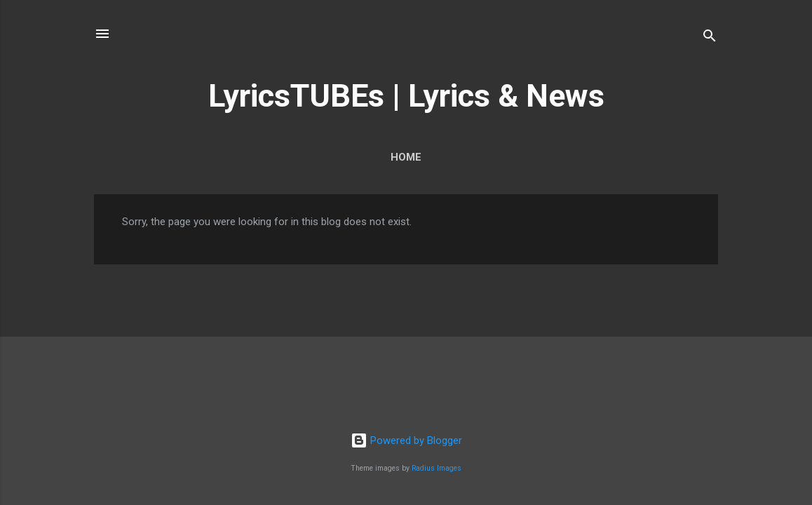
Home (406, 157)
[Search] (710, 38)
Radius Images (437, 468)
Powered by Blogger (406, 440)
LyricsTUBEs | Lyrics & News (406, 96)
